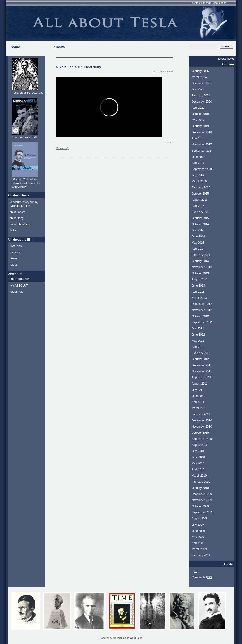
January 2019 (200, 126)
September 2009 (202, 512)
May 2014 (198, 243)
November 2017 (202, 145)
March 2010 (199, 476)
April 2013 (198, 292)
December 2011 (202, 365)
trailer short (17, 212)
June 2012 (198, 335)
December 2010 (202, 420)
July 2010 (198, 451)
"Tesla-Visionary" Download (27, 93)
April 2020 (198, 108)
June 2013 (198, 286)
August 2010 (200, 445)
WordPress (136, 638)
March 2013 (199, 298)
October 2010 (200, 433)
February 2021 (201, 96)
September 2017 (202, 151)
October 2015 (200, 194)
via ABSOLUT (19, 286)
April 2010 (198, 469)
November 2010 (202, 427)
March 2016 (199, 181)
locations (16, 246)
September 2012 (202, 322)
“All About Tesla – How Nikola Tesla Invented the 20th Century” (26, 183)
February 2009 (201, 555)
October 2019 (200, 114)
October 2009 (200, 506)
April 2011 (198, 402)
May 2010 (198, 463)
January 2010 (200, 488)
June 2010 (198, 457)
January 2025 (200, 71)
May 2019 (198, 120)
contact (196, 3)
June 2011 (198, 396)
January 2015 (200, 218)
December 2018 (202, 132)
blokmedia (119, 638)
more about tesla (21, 224)
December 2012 (202, 304)
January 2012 (200, 359)
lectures (169, 142)
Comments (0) (63, 148)
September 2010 (202, 439)
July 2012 (198, 328)
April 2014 (198, 249)
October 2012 (200, 316)
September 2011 (202, 378)
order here (17, 292)
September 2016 (202, 169)
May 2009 (198, 537)
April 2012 (198, 347)
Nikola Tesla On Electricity (79, 67)
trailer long (17, 218)
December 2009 (202, 494)
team (14, 258)
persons (15, 252)
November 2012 (202, 310)
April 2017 (198, 163)
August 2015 (200, 200)
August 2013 (200, 279)
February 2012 (201, 353)
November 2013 (202, 267)
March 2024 (199, 77)
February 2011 (201, 414)
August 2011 (200, 384)
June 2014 (198, 237)
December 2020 (202, 102)
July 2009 (198, 525)
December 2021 (202, 83)
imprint (207, 3)
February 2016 (201, 187)
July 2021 (198, 89)
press (14, 265)
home (15, 47)
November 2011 (202, 371)
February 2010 (201, 482)
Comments (202, 577)
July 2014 (198, 230)
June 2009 (198, 531)
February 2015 (201, 212)
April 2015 (198, 206)
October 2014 (200, 224)
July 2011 (198, 390)
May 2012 (198, 341)
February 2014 (201, 255)
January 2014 (200, 261)
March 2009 (199, 549)
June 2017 (198, 157)
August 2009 (200, 519)
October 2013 (200, 273)
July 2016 (198, 175)
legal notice (219, 3)
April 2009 (198, 543)
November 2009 (202, 500)
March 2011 (199, 408)
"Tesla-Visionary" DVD (24, 137)
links (13, 230)
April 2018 (198, 138)
